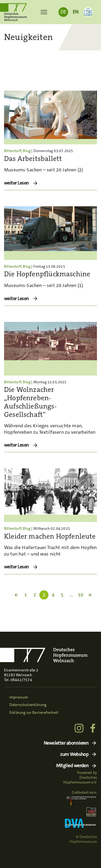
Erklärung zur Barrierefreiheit (34, 712)
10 (81, 595)
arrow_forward (90, 595)
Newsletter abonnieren (66, 743)
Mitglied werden (72, 766)
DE (63, 12)
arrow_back (16, 595)
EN (76, 12)
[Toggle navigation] (44, 12)
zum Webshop (74, 754)
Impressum (19, 697)
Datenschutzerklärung (28, 705)
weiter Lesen (17, 183)
